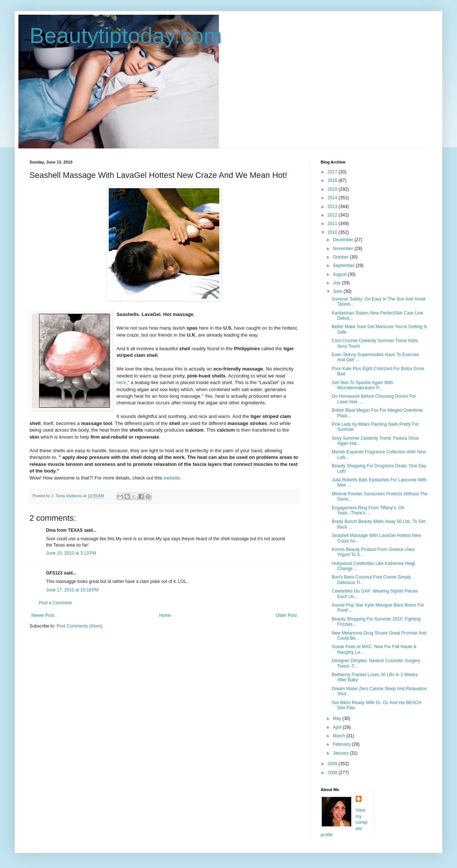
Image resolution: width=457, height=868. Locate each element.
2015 (333, 189)
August (340, 274)
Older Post (286, 615)
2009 (333, 764)
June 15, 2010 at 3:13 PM (71, 553)
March (340, 736)
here (121, 382)
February (342, 744)
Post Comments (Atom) (79, 626)
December (344, 240)
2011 (333, 224)
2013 (333, 207)
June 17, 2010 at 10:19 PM (72, 590)
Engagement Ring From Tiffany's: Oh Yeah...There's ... (368, 510)
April (338, 727)
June (338, 291)
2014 (333, 198)
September (344, 266)
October (341, 257)
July (337, 283)
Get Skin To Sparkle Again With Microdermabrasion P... (362, 385)
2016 (333, 180)
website (172, 478)
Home (165, 615)
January (341, 753)
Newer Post (43, 615)
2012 (333, 215)
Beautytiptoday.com (126, 36)
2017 (333, 172)
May (338, 718)
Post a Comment (55, 603)
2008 (333, 773)
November (344, 249)
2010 (333, 232)
